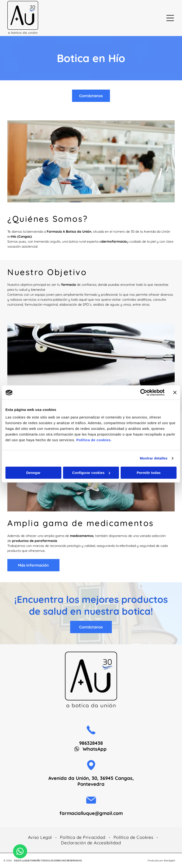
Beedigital (169, 861)
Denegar (33, 473)
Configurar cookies (91, 473)
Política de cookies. (94, 440)
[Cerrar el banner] (175, 393)
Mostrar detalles (154, 458)
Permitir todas (149, 473)
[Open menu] (170, 18)
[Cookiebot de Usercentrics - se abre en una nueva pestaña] (144, 393)
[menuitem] (40, 837)
